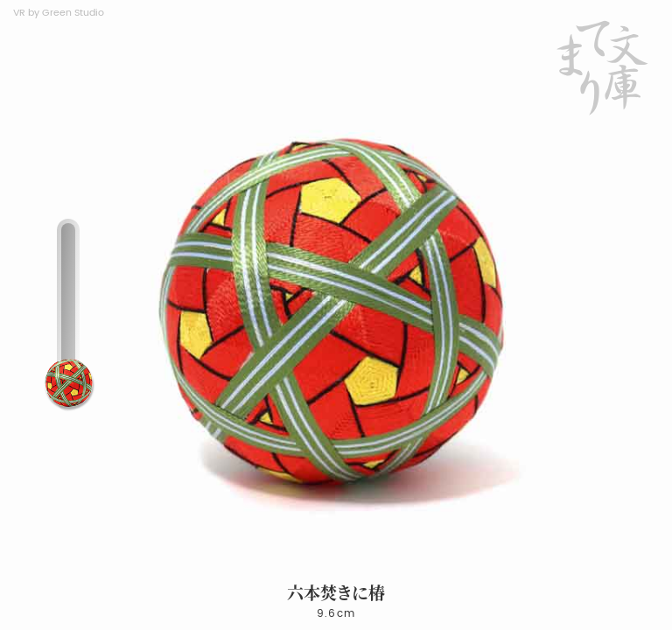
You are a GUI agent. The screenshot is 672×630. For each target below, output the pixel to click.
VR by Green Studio (59, 14)
